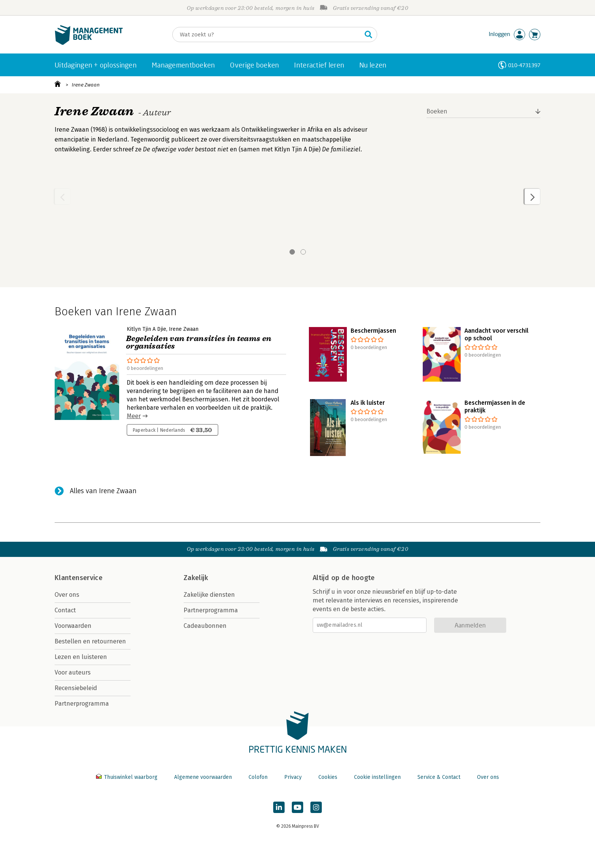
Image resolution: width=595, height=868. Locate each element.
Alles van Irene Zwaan (103, 491)
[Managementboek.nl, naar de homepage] (89, 43)
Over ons (67, 595)
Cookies (328, 777)
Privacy (293, 777)
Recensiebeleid (76, 688)
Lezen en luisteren (81, 657)
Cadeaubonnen (205, 626)
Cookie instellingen (377, 777)
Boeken (437, 111)
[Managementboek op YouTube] (297, 807)
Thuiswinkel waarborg (127, 777)
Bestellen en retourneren (90, 641)
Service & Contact (439, 777)
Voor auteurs (73, 672)
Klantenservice (79, 578)
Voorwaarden (73, 626)
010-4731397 (524, 65)
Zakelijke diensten (209, 595)
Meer (134, 416)
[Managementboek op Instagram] (316, 807)
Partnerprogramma (82, 704)
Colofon (258, 777)
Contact (65, 610)
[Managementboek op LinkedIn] (279, 807)
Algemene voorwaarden (203, 777)
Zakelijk (196, 578)
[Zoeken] (267, 35)
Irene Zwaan (86, 85)
